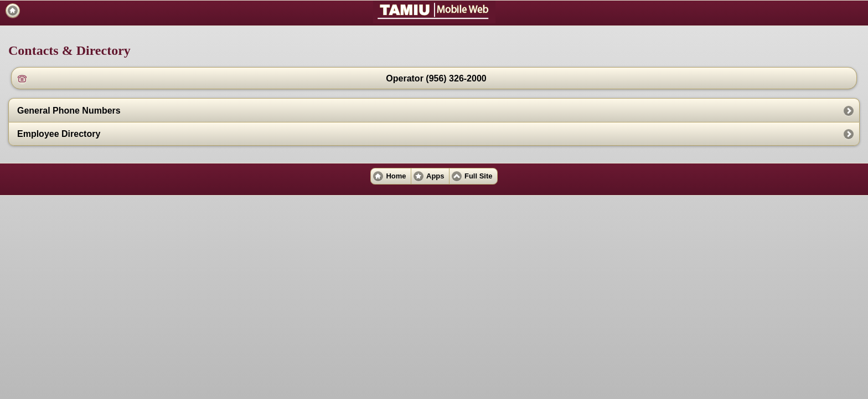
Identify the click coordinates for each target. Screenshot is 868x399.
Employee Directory (59, 134)
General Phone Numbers (69, 111)
